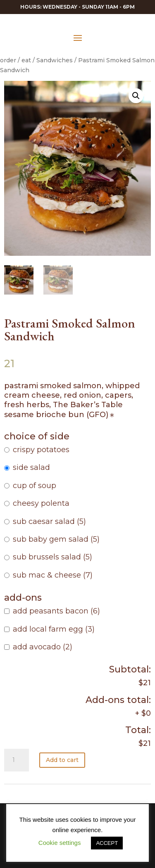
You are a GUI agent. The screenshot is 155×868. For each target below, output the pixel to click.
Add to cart (62, 760)
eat (26, 60)
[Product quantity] (17, 760)
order (8, 60)
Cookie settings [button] (60, 843)
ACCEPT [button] (107, 843)
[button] (136, 96)
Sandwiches (55, 60)
